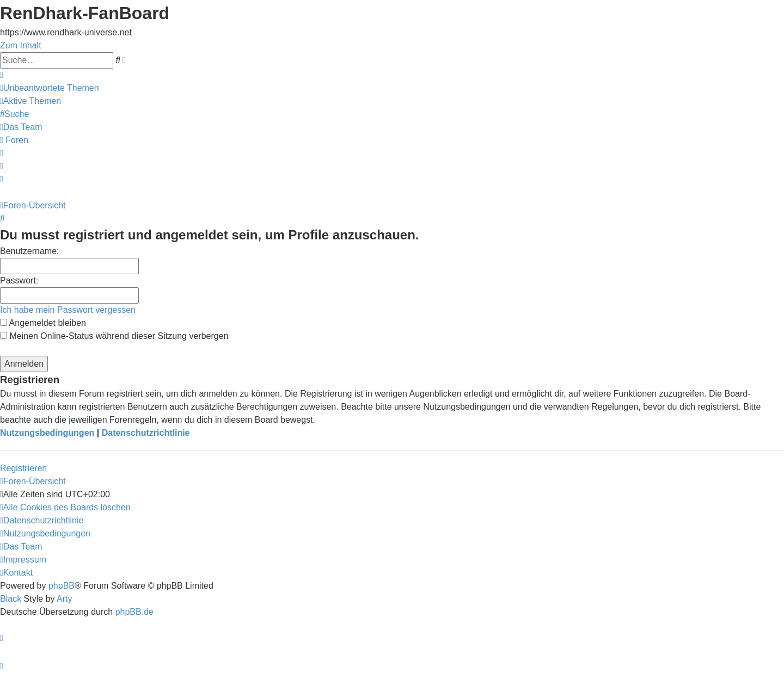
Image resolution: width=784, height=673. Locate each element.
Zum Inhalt (21, 45)
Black (11, 599)
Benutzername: (30, 251)
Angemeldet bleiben (43, 323)
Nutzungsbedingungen (47, 433)
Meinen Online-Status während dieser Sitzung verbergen (114, 336)
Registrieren (23, 468)
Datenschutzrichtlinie (146, 433)
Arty (64, 599)
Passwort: (19, 280)
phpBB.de (134, 612)
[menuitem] (50, 88)
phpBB (62, 586)
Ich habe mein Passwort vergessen (68, 310)
